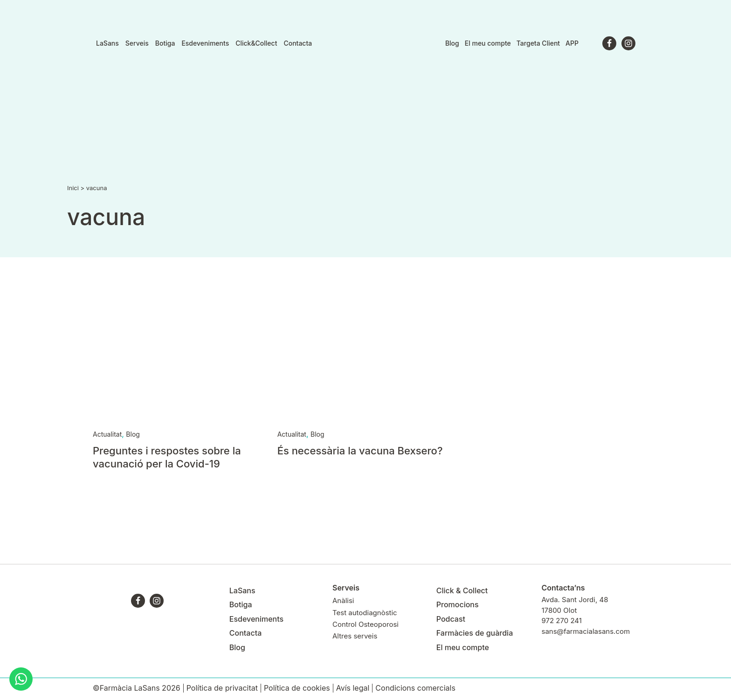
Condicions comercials (415, 688)
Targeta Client (538, 43)
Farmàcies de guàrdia (475, 633)
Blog (452, 43)
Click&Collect (256, 43)
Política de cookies (297, 688)
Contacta (298, 43)
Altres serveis (355, 636)
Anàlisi (343, 600)
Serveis (137, 43)
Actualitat (107, 434)
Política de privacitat (222, 688)
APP (572, 43)
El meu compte (488, 43)
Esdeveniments (205, 43)
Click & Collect (462, 590)
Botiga (165, 43)
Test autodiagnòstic (365, 613)
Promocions (458, 604)
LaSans (107, 43)
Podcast (451, 619)
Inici (73, 188)
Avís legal (353, 688)
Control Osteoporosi (365, 624)
